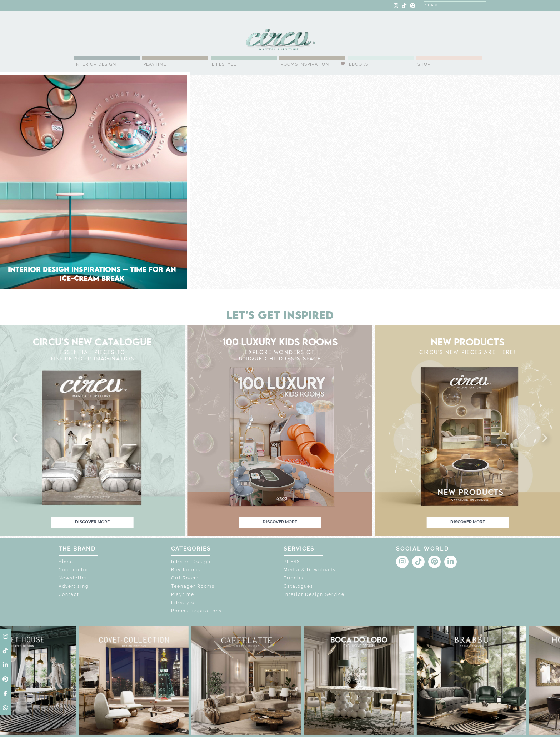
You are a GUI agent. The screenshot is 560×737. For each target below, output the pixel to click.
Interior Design (95, 64)
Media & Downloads (310, 570)
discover (92, 522)
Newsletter (73, 578)
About (66, 562)
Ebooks (359, 64)
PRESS (292, 562)
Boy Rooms (186, 570)
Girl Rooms (186, 578)
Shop (424, 64)
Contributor (74, 570)
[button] (16, 438)
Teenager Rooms (193, 586)
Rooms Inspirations (196, 611)
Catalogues (298, 586)
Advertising (74, 586)
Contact (69, 594)
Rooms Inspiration (305, 64)
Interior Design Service (314, 594)
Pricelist (295, 578)
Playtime (155, 64)
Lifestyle (224, 64)
